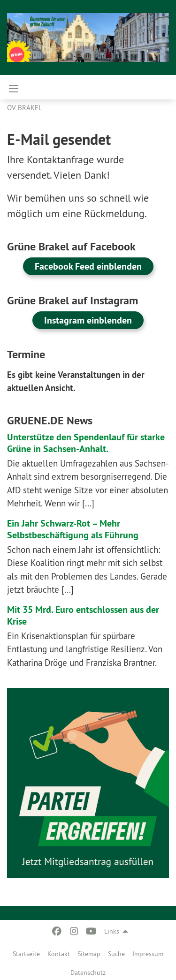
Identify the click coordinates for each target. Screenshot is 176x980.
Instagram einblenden (88, 320)
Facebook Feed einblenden (88, 266)
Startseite (26, 954)
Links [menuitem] (112, 931)
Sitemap (89, 954)
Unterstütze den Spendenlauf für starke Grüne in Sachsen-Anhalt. (86, 443)
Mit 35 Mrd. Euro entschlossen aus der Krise (83, 615)
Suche (116, 954)
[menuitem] (26, 952)
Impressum (148, 954)
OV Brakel (25, 108)
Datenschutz (88, 972)
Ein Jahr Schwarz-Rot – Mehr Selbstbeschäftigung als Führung (73, 529)
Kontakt (59, 954)
